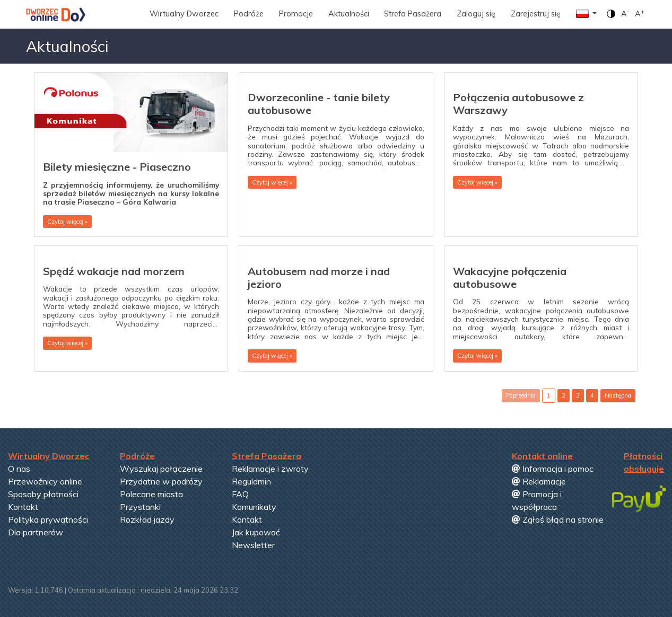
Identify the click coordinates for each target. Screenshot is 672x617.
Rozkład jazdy (147, 519)
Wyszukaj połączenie (161, 469)
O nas (19, 469)
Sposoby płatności (43, 494)
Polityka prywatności (48, 519)
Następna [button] (618, 395)
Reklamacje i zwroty (270, 469)
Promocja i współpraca (537, 500)
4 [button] (592, 395)
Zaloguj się (476, 14)
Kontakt (23, 507)
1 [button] (549, 395)
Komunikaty (254, 507)
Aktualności (349, 14)
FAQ (240, 494)
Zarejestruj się (536, 14)
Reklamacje (539, 481)
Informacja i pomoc (553, 469)
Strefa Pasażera (413, 14)
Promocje (296, 14)
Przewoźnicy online (45, 481)
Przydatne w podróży (161, 481)
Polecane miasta (151, 494)
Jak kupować (256, 532)
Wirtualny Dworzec (184, 14)
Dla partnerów (36, 532)
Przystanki (140, 507)
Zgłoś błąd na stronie (558, 519)
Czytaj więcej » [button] (67, 222)
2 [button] (564, 395)
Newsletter (253, 545)
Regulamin (251, 481)
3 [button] (578, 395)
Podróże (249, 14)
